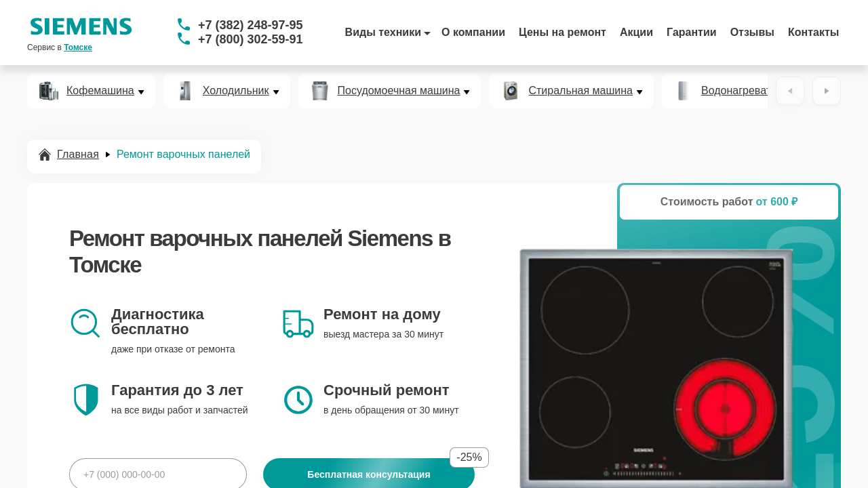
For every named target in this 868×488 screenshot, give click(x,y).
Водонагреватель (745, 91)
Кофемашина (100, 91)
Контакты (813, 32)
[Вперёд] (827, 91)
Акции (636, 32)
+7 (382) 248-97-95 (251, 25)
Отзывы (752, 32)
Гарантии (692, 32)
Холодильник (236, 91)
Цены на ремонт (563, 32)
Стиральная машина (580, 91)
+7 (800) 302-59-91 (251, 39)
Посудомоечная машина (399, 91)
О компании (473, 32)
